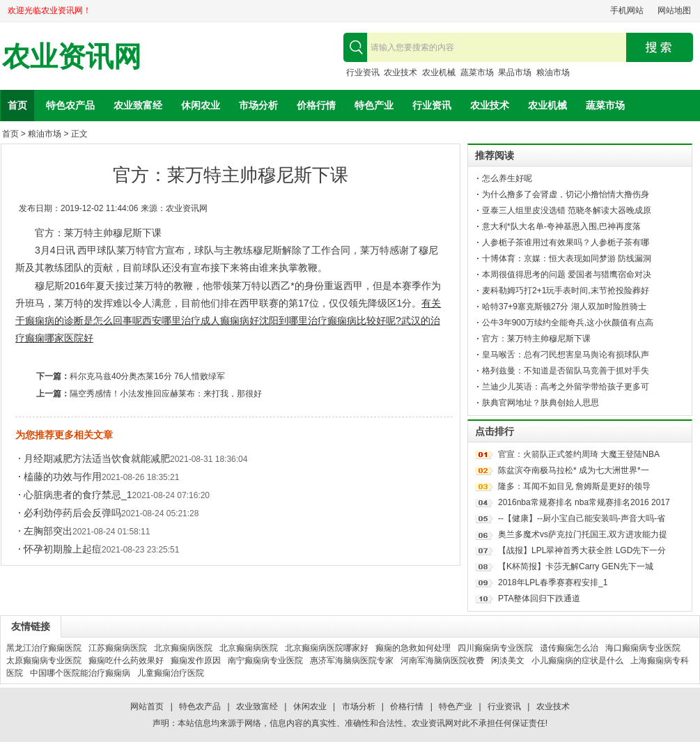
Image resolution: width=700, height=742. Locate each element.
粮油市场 (553, 72)
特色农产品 (70, 105)
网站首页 (147, 706)
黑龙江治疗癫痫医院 (44, 648)
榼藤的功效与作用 (63, 477)
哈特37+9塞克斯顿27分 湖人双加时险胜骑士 (564, 307)
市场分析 (258, 105)
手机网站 (627, 10)
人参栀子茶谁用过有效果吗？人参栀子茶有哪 (566, 242)
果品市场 (515, 72)
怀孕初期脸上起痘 (63, 549)
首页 (17, 105)
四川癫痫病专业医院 (495, 648)
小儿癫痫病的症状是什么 (577, 660)
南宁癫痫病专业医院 (265, 660)
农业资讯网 (72, 57)
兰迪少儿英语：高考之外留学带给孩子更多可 (566, 387)
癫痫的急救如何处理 (413, 648)
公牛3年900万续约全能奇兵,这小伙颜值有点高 (568, 323)
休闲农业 (201, 105)
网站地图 (674, 10)
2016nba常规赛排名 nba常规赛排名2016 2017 (584, 502)
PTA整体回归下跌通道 (539, 598)
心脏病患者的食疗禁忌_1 (78, 495)
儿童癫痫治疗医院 (171, 673)
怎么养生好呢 (507, 178)
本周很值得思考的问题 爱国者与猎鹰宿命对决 (567, 275)
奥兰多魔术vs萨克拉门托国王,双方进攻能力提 (583, 534)
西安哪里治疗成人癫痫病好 (201, 320)
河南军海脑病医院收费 (442, 660)
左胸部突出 (48, 531)
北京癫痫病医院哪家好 (327, 648)
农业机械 (439, 72)
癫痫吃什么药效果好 (126, 660)
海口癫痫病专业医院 (643, 648)
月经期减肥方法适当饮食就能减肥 (97, 458)
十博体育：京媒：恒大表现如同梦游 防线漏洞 (567, 258)
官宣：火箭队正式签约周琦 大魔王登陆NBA (579, 454)
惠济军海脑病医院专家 (352, 660)
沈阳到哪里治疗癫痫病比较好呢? (330, 320)
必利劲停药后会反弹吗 (72, 513)
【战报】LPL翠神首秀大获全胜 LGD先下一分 (582, 550)
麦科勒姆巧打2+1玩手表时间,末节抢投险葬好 (566, 291)
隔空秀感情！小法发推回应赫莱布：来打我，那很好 (166, 394)
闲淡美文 (508, 660)
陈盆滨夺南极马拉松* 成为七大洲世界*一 (574, 470)
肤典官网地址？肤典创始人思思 (540, 403)
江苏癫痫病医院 (118, 648)
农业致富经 (138, 105)
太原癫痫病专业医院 (44, 660)
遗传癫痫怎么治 (569, 648)
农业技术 (400, 72)
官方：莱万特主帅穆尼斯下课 (536, 339)
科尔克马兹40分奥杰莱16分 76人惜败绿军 (147, 376)
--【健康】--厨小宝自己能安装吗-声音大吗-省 (582, 518)
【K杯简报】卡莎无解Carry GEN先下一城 (576, 566)
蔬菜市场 (477, 72)
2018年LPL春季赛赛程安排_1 (553, 582)
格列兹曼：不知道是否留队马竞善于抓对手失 (566, 371)
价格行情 (316, 105)
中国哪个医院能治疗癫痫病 (80, 673)
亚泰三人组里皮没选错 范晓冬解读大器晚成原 (567, 210)
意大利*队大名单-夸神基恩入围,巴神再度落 (561, 226)
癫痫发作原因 (196, 660)
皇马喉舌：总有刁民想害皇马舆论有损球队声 (566, 355)
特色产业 (374, 105)
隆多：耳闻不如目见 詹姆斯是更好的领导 (574, 486)
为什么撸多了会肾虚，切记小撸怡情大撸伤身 (566, 194)
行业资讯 (363, 72)
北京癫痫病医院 (183, 648)
